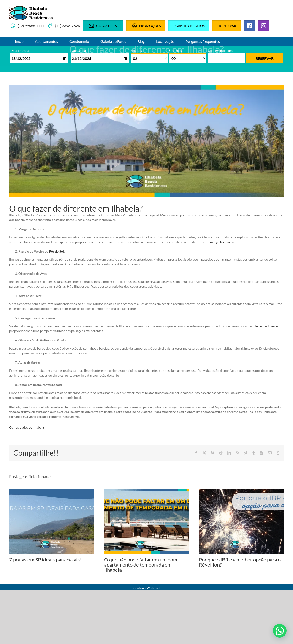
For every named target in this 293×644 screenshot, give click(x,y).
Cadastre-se (103, 26)
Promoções (146, 26)
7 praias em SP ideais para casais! (45, 560)
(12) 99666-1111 (27, 26)
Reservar (228, 26)
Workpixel (153, 588)
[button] (280, 631)
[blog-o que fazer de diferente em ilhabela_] (146, 141)
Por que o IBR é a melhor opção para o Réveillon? (240, 562)
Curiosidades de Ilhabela (27, 427)
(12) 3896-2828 (64, 26)
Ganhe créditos (190, 26)
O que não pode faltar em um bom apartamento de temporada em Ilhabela (141, 565)
